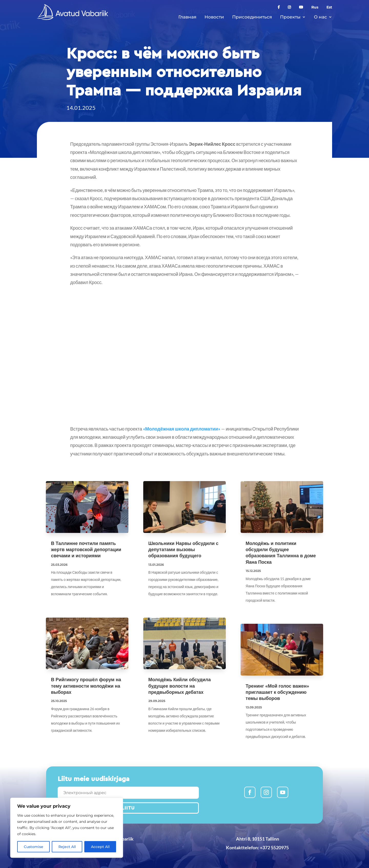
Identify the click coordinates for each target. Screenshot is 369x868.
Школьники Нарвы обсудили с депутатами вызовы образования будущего (183, 550)
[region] (67, 828)
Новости (214, 17)
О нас (320, 17)
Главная (187, 17)
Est (329, 7)
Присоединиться (252, 17)
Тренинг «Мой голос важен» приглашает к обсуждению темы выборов (278, 692)
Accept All (100, 847)
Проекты (290, 17)
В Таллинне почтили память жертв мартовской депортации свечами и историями (86, 550)
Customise (34, 847)
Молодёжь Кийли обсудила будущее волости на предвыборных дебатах (180, 686)
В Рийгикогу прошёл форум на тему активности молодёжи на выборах (86, 686)
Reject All (67, 847)
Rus (315, 7)
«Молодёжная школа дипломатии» (182, 429)
